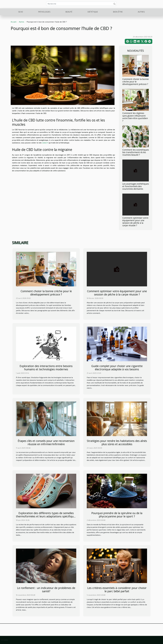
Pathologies (44, 12)
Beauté (69, 12)
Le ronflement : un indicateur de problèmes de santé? (46, 590)
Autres (141, 12)
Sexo (21, 12)
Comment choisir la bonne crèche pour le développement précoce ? (136, 82)
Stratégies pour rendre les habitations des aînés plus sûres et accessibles (117, 442)
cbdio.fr (45, 143)
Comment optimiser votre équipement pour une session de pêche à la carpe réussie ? (135, 222)
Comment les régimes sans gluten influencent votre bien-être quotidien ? (135, 117)
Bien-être (118, 12)
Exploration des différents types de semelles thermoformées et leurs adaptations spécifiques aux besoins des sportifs (46, 516)
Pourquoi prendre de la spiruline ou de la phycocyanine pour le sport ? (117, 515)
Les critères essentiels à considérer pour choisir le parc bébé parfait (117, 590)
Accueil (14, 22)
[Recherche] (81, 4)
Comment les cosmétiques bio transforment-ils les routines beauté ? (136, 152)
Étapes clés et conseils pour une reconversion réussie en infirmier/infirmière (46, 442)
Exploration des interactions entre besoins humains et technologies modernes (46, 368)
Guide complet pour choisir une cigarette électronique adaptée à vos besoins (117, 368)
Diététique (93, 12)
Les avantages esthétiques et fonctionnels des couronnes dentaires (136, 186)
